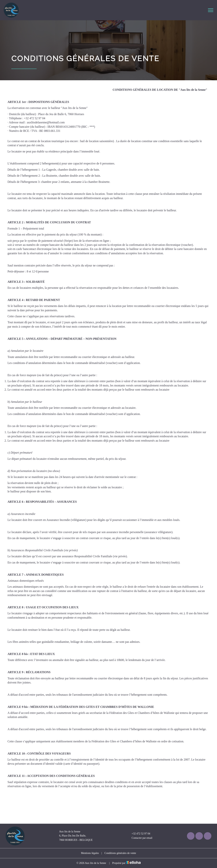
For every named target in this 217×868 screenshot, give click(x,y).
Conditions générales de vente (120, 853)
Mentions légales (90, 853)
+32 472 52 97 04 (139, 834)
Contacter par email (140, 838)
